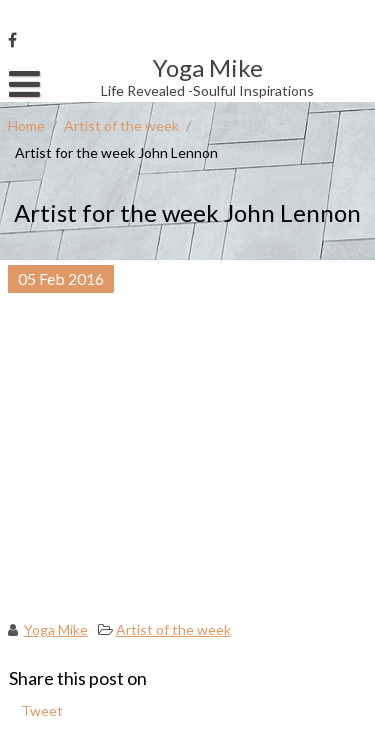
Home (26, 125)
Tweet (42, 710)
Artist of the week (121, 125)
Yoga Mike (56, 629)
